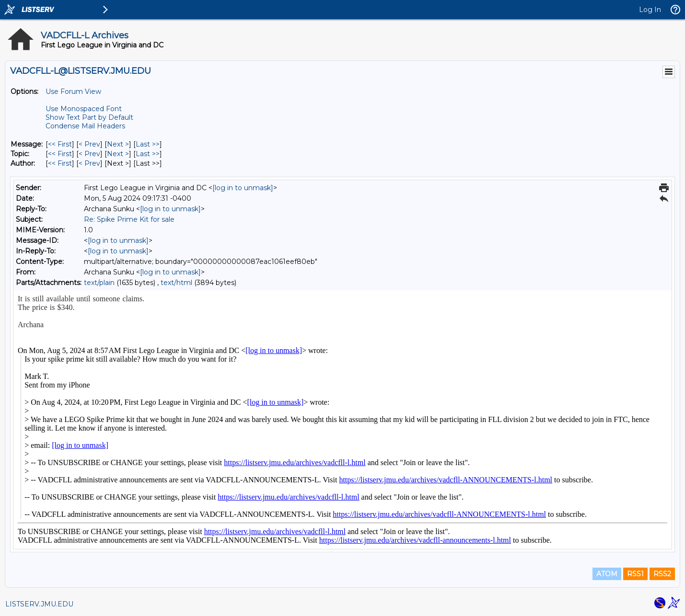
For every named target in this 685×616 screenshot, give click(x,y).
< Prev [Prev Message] (89, 144)
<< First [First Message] (60, 144)
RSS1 (635, 574)
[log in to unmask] (243, 188)
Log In (650, 10)
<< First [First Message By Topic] (60, 154)
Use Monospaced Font (84, 109)
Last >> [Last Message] (148, 144)
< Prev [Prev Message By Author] (89, 163)
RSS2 (662, 574)
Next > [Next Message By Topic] (118, 154)
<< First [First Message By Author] (60, 163)
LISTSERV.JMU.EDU (39, 604)
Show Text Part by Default (89, 117)
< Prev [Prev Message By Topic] (89, 154)
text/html (176, 283)
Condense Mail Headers (85, 126)
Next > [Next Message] (118, 144)
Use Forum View (73, 91)
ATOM (607, 574)
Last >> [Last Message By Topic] (148, 154)
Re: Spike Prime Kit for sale (129, 219)
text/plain (99, 283)
